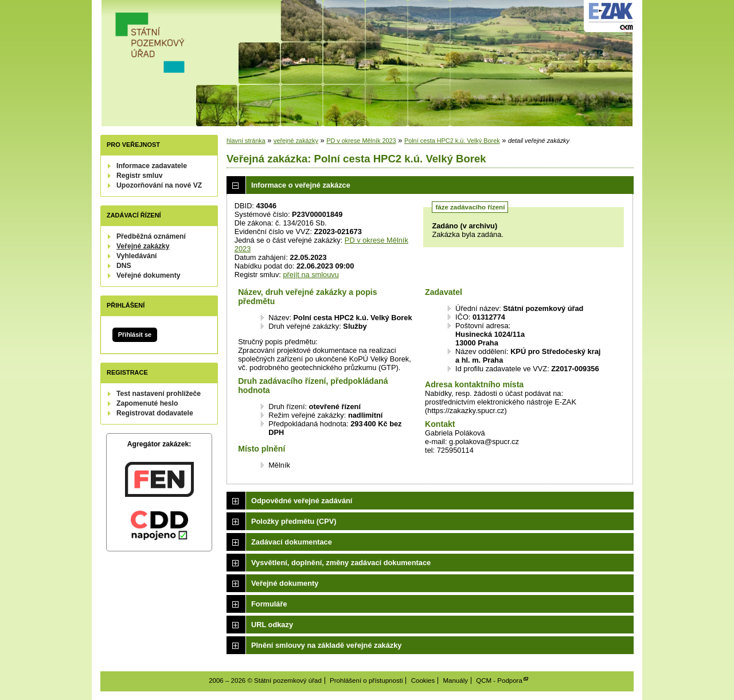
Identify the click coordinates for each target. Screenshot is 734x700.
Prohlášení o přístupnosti (366, 680)
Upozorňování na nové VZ (159, 185)
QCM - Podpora (499, 680)
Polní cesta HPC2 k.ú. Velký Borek (452, 141)
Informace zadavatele (152, 166)
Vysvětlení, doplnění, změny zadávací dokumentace (341, 563)
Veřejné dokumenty (148, 275)
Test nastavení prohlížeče (159, 394)
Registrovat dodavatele (155, 413)
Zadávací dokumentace (292, 542)
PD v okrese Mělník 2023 (361, 141)
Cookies (423, 680)
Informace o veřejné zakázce (301, 185)
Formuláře (269, 604)
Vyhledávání (137, 256)
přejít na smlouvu (311, 275)
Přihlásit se (135, 335)
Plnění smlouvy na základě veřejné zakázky (326, 645)
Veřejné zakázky (143, 246)
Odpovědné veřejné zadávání (302, 501)
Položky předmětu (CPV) (294, 521)
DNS (124, 266)
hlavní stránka (246, 141)
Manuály (455, 680)
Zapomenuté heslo (147, 403)
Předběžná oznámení (151, 236)
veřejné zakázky (296, 141)
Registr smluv (139, 176)
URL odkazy (272, 625)
